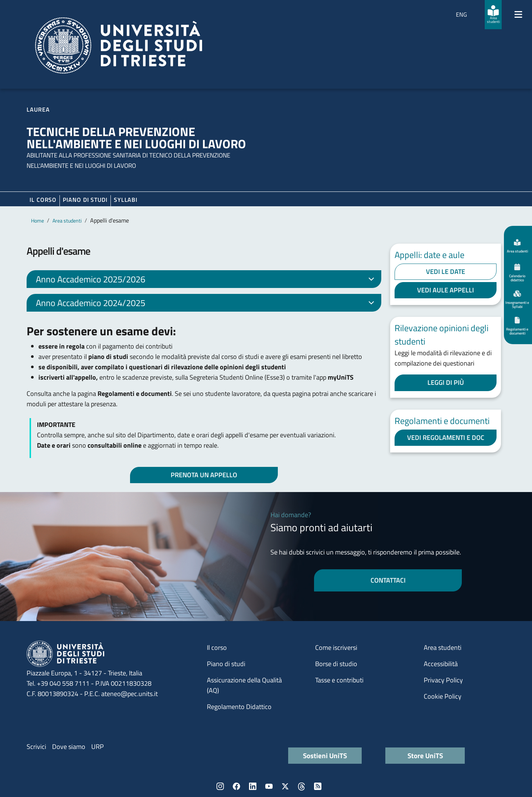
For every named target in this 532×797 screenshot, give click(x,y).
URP (98, 747)
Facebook (236, 786)
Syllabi (126, 200)
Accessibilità (441, 664)
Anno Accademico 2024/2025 (206, 304)
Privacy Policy (443, 680)
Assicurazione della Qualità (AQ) (244, 685)
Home (37, 221)
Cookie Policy (443, 696)
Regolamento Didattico (239, 707)
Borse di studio (336, 664)
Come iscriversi (336, 647)
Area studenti (67, 221)
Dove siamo (69, 747)
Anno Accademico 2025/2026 (206, 280)
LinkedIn (253, 786)
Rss (318, 786)
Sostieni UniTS (325, 755)
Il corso (43, 200)
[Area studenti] (493, 15)
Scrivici (36, 747)
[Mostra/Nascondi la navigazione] (518, 14)
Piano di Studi (85, 200)
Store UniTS (425, 755)
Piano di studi (226, 664)
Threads (301, 786)
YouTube (269, 786)
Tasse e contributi (339, 680)
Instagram (220, 786)
